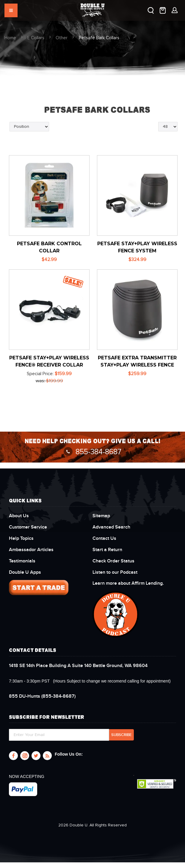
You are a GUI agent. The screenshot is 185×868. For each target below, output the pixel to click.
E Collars (36, 38)
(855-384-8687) (42, 696)
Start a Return (107, 550)
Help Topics (21, 538)
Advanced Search (111, 527)
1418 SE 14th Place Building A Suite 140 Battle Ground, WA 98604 (78, 666)
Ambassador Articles (31, 550)
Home (10, 38)
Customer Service (28, 527)
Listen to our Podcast (116, 572)
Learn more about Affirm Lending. (128, 583)
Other (62, 38)
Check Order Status (113, 561)
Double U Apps (25, 572)
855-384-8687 (93, 452)
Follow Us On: (69, 754)
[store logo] (93, 8)
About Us (19, 516)
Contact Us (104, 538)
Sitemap (101, 516)
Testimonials (22, 561)
